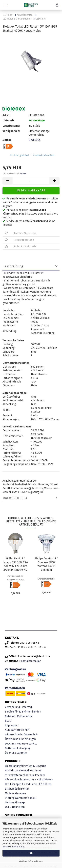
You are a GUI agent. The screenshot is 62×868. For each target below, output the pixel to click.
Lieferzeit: (9, 120)
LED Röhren (45, 784)
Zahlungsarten (16, 669)
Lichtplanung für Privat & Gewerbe (26, 766)
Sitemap (20, 802)
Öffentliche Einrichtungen (20, 739)
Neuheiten (18, 807)
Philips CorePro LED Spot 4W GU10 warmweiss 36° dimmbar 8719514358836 (46, 565)
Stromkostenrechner (17, 775)
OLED (8, 807)
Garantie (22, 753)
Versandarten (15, 688)
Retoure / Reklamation (19, 716)
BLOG (8, 721)
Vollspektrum (45, 780)
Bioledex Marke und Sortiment (23, 770)
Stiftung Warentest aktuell (21, 798)
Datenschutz (31, 734)
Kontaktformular (31, 661)
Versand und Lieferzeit (19, 707)
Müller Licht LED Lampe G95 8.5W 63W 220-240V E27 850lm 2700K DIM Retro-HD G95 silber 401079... (15, 565)
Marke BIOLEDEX (15, 498)
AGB (7, 730)
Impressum (12, 725)
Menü (5, 5)
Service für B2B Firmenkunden (23, 712)
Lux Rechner (38, 775)
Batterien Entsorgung (18, 748)
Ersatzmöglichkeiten (17, 789)
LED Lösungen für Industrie (21, 784)
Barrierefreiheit (20, 730)
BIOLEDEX (35, 140)
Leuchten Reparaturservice (21, 744)
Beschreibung (13, 266)
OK (31, 853)
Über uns (10, 753)
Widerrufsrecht (14, 734)
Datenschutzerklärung (13, 847)
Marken (9, 802)
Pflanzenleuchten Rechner (21, 780)
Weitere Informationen (31, 861)
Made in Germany (15, 793)
